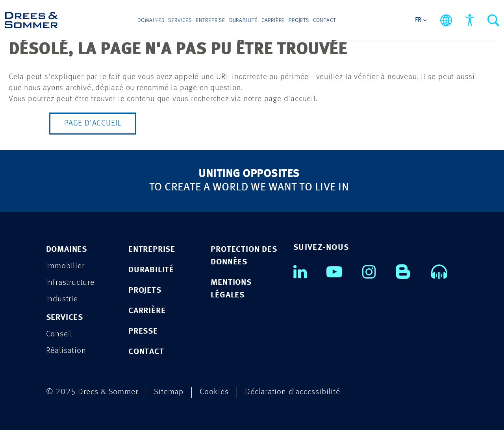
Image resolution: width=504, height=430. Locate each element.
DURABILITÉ (151, 270)
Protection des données (244, 256)
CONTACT (146, 352)
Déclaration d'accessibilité (293, 392)
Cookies (214, 392)
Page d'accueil (93, 124)
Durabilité (243, 20)
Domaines (151, 20)
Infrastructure (70, 283)
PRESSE (143, 331)
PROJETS (145, 291)
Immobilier (65, 266)
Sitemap (169, 392)
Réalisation (66, 351)
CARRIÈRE (147, 311)
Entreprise (210, 20)
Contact (324, 20)
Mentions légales (231, 289)
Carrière (273, 20)
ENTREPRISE (152, 250)
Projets (299, 20)
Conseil (59, 334)
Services (180, 20)
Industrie (62, 299)
